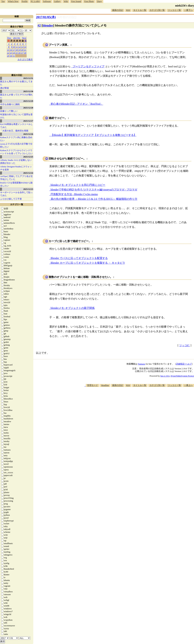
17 (14, 50)
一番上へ (188, 385)
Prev (9, 38)
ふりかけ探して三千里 (11, 199)
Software (47, 1)
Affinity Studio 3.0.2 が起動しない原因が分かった (16, 162)
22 (8, 53)
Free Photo (89, 1)
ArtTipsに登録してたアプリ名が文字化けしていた (16, 178)
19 (20, 50)
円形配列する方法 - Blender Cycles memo (74, 194)
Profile (25, 1)
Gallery (57, 1)
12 (20, 47)
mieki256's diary (185, 6)
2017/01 (17, 38)
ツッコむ (185, 345)
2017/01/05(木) (46, 17)
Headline (105, 385)
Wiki (66, 1)
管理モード (93, 385)
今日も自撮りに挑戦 (10, 104)
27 (22, 53)
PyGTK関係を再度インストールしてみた (16, 126)
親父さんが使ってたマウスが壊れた (16, 96)
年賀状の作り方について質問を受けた (16, 116)
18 (17, 50)
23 (11, 53)
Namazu (141, 364)
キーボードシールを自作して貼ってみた (16, 194)
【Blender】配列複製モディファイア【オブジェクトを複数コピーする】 (94, 135)
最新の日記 (118, 10)
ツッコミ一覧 (174, 10)
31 (14, 56)
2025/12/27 (28, 121)
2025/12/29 (28, 101)
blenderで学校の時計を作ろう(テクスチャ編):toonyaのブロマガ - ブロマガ (94, 190)
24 (14, 53)
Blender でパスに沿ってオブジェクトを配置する (79, 258)
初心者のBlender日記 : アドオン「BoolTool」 (77, 104)
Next (24, 38)
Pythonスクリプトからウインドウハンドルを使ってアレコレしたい (16, 152)
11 (17, 47)
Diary (99, 1)
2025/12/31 (28, 78)
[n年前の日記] (66, 17)
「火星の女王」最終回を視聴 (14, 131)
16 (11, 50)
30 (11, 56)
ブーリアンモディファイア (89, 66)
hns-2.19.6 (165, 376)
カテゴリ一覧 (17, 204)
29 (8, 56)
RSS (128, 10)
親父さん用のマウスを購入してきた (16, 83)
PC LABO (35, 1)
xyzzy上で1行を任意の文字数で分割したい (16, 145)
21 (25, 50)
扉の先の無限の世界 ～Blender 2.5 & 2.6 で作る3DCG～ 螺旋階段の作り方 (94, 199)
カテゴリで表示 (25, 59)
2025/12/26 (28, 134)
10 (14, 47)
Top (3, 1)
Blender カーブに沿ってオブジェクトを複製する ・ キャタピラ (88, 263)
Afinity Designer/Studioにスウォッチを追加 (16, 168)
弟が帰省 (4, 88)
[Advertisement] (133, 397)
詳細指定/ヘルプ (184, 364)
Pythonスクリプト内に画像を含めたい (16, 139)
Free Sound (76, 1)
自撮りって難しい (9, 111)
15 (8, 50)
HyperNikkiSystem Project (182, 376)
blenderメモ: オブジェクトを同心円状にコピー (78, 185)
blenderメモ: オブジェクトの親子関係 (73, 308)
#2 (39, 25)
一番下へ (188, 10)
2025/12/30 (28, 91)
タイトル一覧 (140, 10)
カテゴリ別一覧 (157, 10)
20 (22, 50)
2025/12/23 (28, 189)
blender (48, 25)
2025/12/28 (28, 108)
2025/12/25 (28, 157)
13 (22, 47)
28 (25, 53)
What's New (13, 1)
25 (17, 53)
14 (25, 47)
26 (20, 53)
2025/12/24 (28, 173)
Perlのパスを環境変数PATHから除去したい (16, 184)
